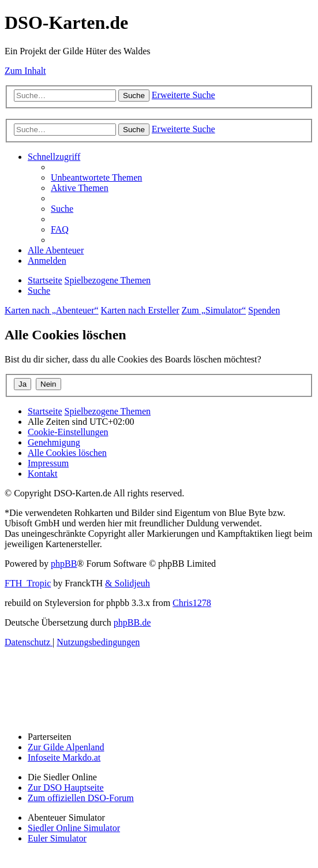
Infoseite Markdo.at (64, 757)
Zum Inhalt (25, 71)
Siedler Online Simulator (74, 828)
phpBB (64, 564)
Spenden (264, 310)
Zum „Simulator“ (214, 310)
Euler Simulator (57, 838)
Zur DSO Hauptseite (66, 787)
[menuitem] (96, 177)
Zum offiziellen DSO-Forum (81, 798)
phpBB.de (132, 622)
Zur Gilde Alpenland (66, 747)
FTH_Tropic (28, 583)
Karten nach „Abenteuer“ (52, 310)
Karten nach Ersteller (140, 310)
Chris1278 (192, 603)
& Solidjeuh (128, 583)
